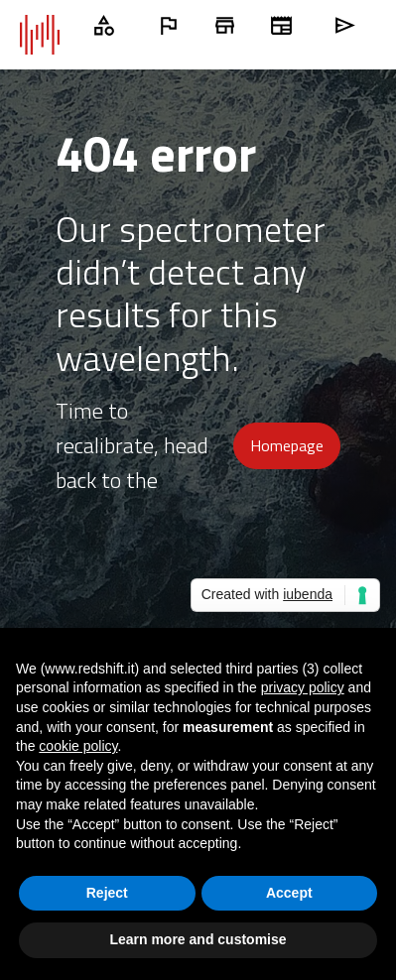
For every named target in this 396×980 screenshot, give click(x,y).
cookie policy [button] (78, 746)
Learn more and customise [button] (198, 939)
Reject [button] (107, 893)
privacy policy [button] (303, 687)
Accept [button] (289, 893)
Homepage (287, 445)
